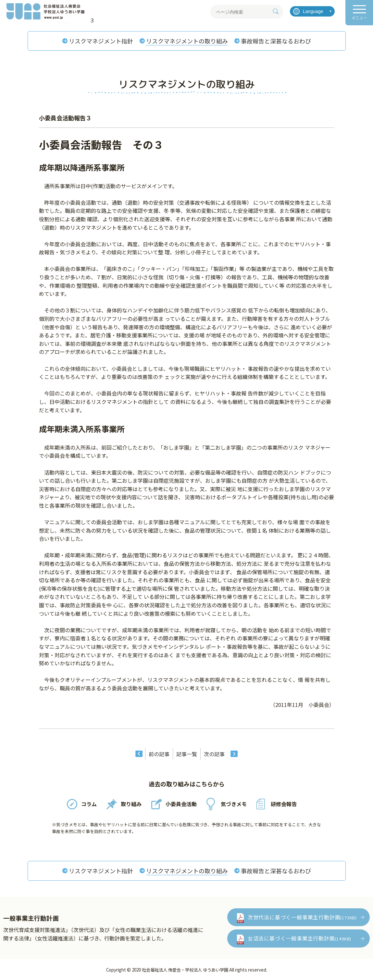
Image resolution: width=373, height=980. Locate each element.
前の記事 (159, 754)
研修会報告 (284, 804)
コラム (89, 804)
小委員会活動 (181, 804)
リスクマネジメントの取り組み (187, 41)
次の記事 (214, 754)
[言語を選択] (312, 11)
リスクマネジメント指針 (101, 41)
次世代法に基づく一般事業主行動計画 (302, 917)
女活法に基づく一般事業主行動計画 (299, 938)
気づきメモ (234, 804)
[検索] (276, 11)
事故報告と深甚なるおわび (276, 41)
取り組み (131, 804)
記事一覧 (187, 754)
